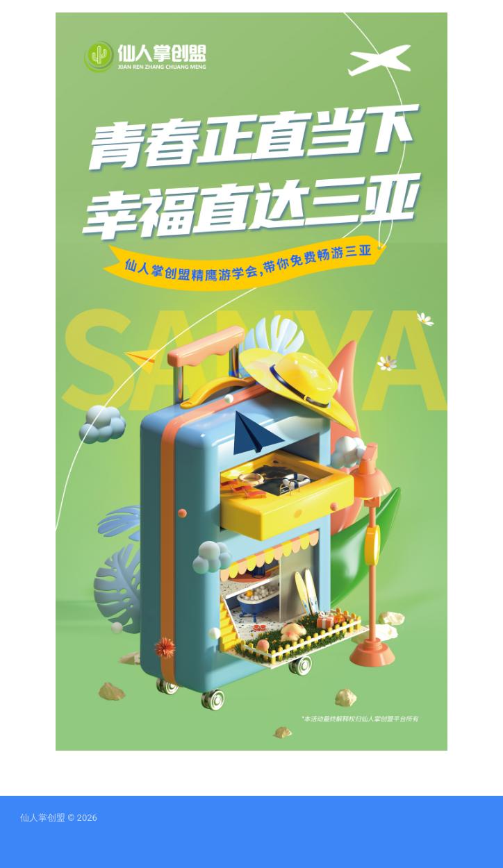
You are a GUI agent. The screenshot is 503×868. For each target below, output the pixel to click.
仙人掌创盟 (43, 818)
